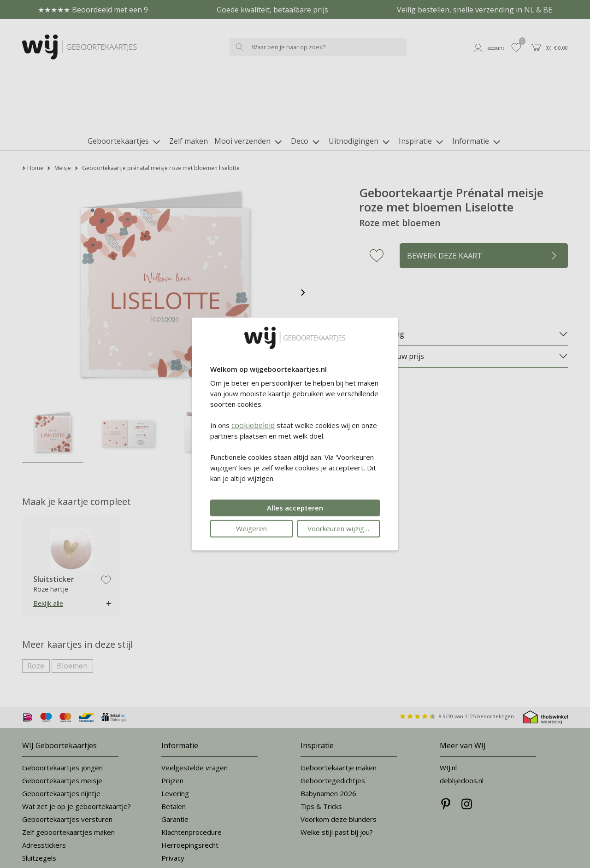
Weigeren (251, 529)
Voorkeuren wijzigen (340, 529)
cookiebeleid (253, 426)
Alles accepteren (295, 508)
